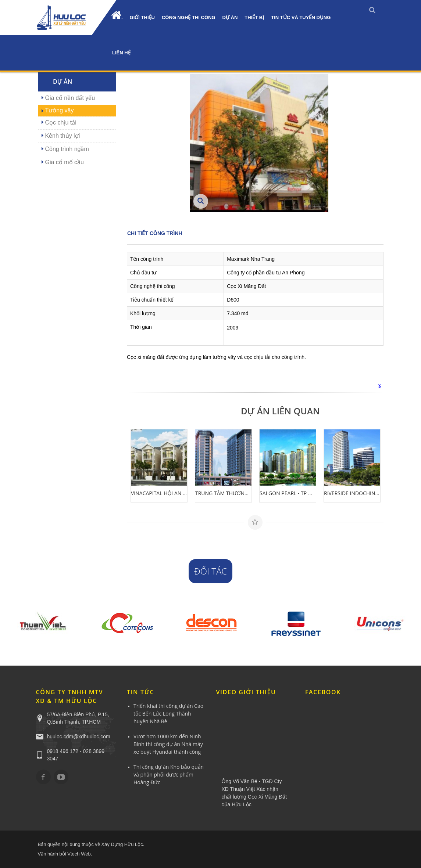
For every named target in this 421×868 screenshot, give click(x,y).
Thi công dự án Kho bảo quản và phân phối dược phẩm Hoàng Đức (169, 775)
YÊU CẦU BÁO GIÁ (7, 144)
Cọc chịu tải (61, 123)
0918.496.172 (7, 75)
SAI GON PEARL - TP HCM (290, 493)
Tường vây (60, 110)
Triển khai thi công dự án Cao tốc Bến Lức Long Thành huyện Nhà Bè (168, 714)
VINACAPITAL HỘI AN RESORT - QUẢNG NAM (184, 493)
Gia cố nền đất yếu (70, 98)
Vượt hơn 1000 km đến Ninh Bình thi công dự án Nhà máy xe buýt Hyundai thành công (168, 744)
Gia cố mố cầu (65, 162)
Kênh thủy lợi (63, 136)
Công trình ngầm (67, 149)
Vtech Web (79, 854)
